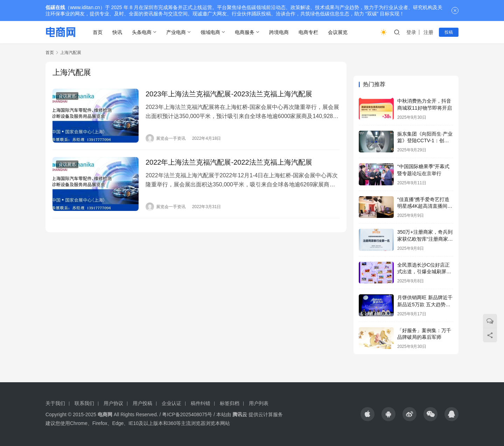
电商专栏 (308, 32)
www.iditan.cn (85, 7)
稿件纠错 (201, 403)
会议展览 (338, 32)
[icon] (367, 414)
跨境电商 (279, 32)
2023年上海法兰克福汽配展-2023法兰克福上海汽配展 (229, 94)
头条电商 (142, 32)
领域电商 (210, 32)
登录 (411, 32)
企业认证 (171, 403)
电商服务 (245, 32)
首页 (98, 32)
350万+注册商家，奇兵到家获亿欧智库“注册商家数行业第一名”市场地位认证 (425, 239)
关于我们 (55, 403)
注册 (428, 32)
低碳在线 (55, 7)
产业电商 (176, 32)
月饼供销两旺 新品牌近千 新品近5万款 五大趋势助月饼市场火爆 (425, 304)
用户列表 (259, 403)
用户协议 (113, 403)
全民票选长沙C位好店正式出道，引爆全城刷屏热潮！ (424, 272)
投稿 (449, 32)
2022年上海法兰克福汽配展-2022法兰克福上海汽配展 (229, 162)
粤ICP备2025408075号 (187, 414)
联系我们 (84, 403)
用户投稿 (142, 403)
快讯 (117, 32)
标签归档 (230, 403)
